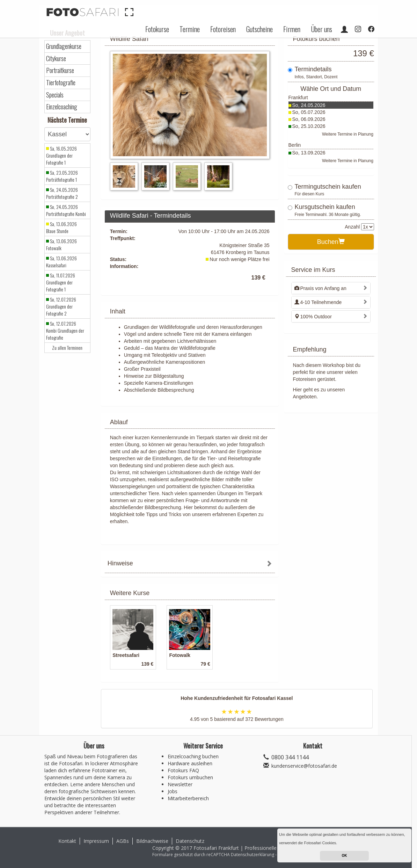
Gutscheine (259, 29)
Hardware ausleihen (190, 763)
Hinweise (120, 563)
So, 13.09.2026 (309, 153)
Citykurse (56, 59)
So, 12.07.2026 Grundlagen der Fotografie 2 (61, 306)
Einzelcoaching (62, 107)
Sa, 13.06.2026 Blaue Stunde (61, 227)
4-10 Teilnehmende (318, 302)
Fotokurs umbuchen (190, 777)
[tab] (190, 564)
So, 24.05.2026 (309, 105)
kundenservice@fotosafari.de (304, 766)
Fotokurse (157, 29)
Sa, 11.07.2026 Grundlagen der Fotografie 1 (61, 282)
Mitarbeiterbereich (188, 798)
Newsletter (180, 784)
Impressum (96, 841)
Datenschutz (190, 841)
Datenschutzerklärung (253, 855)
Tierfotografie (61, 83)
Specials (55, 95)
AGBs (123, 841)
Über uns (321, 29)
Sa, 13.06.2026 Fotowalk (61, 245)
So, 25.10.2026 (309, 126)
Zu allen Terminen (67, 348)
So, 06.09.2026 (309, 119)
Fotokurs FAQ (183, 770)
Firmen (292, 29)
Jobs (173, 791)
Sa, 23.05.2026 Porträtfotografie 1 (62, 176)
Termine (190, 29)
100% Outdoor (313, 317)
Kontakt (67, 841)
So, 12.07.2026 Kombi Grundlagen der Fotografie (65, 331)
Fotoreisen (223, 29)
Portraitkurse (60, 70)
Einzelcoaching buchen (193, 756)
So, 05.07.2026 (309, 112)
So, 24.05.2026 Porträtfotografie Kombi (66, 210)
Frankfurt (298, 97)
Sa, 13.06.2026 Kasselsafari (61, 262)
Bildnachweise (152, 841)
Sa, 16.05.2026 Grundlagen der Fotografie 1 (61, 155)
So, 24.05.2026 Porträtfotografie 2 (62, 193)
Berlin (295, 145)
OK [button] (345, 856)
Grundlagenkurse (64, 46)
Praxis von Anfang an (320, 288)
